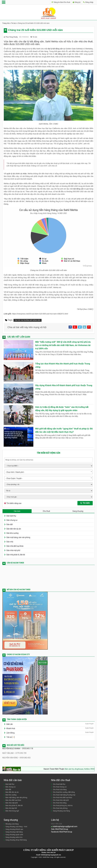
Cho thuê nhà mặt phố (61, 800)
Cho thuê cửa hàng (60, 789)
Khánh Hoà (11, 728)
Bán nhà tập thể (11, 808)
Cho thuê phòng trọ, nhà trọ (63, 805)
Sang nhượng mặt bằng (14, 832)
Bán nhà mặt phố (13, 550)
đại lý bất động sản (33, 41)
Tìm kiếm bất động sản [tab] (48, 453)
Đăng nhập (88, 2)
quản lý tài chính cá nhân (17, 174)
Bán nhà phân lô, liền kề (16, 555)
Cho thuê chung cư (60, 787)
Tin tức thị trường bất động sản (28, 320)
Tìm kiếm (85, 503)
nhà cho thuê (86, 41)
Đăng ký (77, 2)
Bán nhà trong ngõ (12, 811)
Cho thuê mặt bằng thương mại (64, 795)
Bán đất (10, 524)
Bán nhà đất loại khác (15, 546)
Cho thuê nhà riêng (60, 803)
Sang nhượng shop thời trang (16, 840)
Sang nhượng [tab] (78, 511)
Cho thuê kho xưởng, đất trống (64, 792)
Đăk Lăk (10, 724)
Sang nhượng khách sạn (14, 829)
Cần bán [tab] (17, 511)
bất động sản (60, 54)
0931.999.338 (51, 853)
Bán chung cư (12, 520)
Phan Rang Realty (12, 37)
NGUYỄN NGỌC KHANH (11, 749)
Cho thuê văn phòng (60, 808)
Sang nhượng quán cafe (14, 835)
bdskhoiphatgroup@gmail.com (64, 826)
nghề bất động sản (37, 138)
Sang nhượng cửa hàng (61, 811)
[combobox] (48, 472)
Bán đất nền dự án (14, 529)
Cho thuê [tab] (46, 511)
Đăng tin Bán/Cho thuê (61, 2)
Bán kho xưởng (13, 533)
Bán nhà (10, 542)
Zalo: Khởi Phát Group (60, 829)
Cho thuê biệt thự (59, 784)
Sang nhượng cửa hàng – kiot (16, 827)
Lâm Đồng (10, 733)
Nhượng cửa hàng (12, 824)
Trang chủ (6, 23)
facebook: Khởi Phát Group (62, 832)
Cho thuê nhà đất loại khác (63, 797)
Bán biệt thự (11, 516)
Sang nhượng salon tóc (14, 837)
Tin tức (14, 23)
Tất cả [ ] (10, 737)
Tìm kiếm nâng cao (14, 503)
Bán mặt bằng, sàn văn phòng (18, 537)
